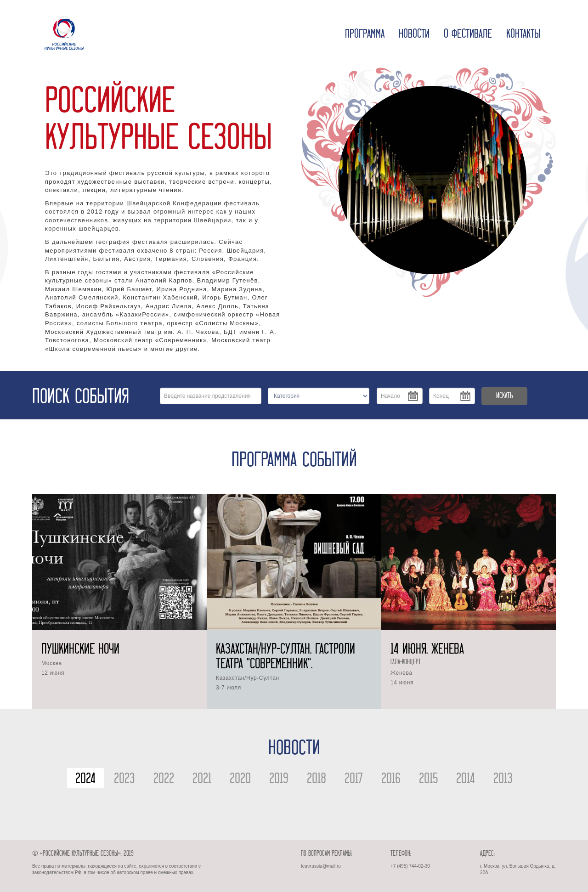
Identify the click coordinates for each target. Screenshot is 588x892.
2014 (466, 779)
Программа (365, 34)
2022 (164, 779)
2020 (240, 779)
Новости (414, 34)
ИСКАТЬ (504, 396)
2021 (202, 779)
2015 (428, 779)
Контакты (523, 34)
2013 (503, 779)
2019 (279, 779)
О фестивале (468, 34)
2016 (391, 779)
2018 (317, 779)
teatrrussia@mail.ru (321, 866)
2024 (85, 779)
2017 (354, 779)
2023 (124, 779)
